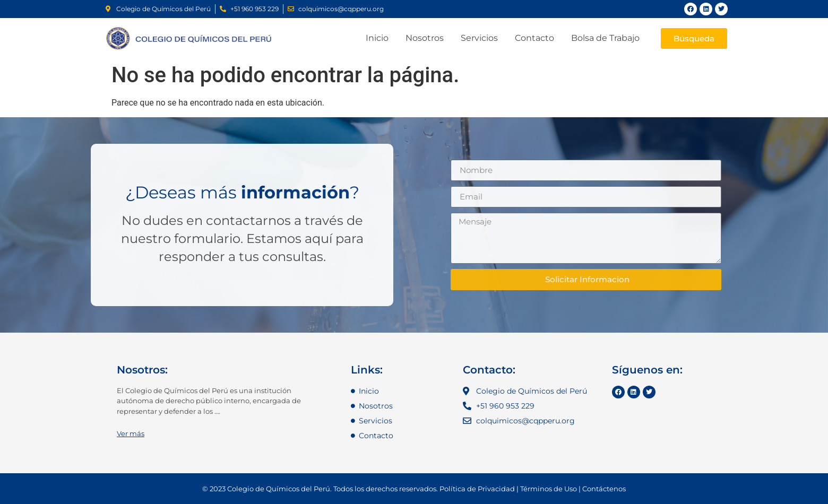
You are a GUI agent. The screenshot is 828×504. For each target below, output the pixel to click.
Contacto (534, 38)
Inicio (377, 38)
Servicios (479, 38)
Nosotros (425, 38)
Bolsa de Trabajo (605, 38)
